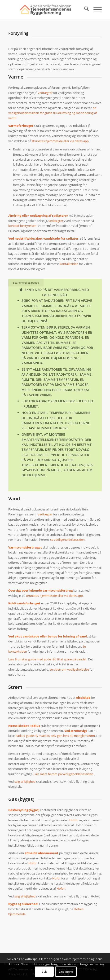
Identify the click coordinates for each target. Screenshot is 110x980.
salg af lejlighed (25, 782)
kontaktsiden (69, 264)
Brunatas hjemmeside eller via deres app (60, 141)
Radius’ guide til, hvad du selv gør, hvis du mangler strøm (55, 736)
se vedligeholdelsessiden (67, 540)
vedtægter (45, 93)
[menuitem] (84, 9)
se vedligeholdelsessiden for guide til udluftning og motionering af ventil (53, 113)
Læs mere (66, 972)
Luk (44, 972)
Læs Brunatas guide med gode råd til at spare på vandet (47, 659)
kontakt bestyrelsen (22, 226)
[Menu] (95, 9)
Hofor (73, 820)
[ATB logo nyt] (46, 9)
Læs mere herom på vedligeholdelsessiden (63, 774)
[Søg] (84, 9)
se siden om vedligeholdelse (69, 669)
